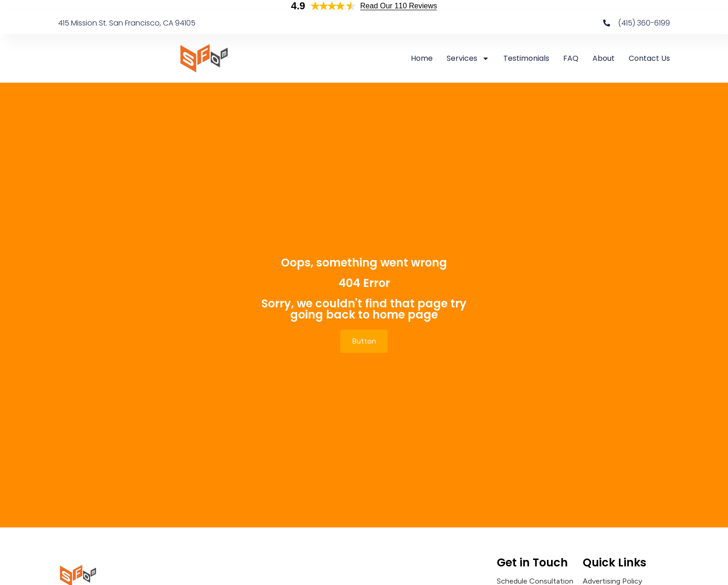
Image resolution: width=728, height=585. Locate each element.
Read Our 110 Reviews (399, 6)
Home (422, 58)
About (604, 58)
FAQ (571, 58)
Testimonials (526, 58)
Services (468, 58)
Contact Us (649, 58)
